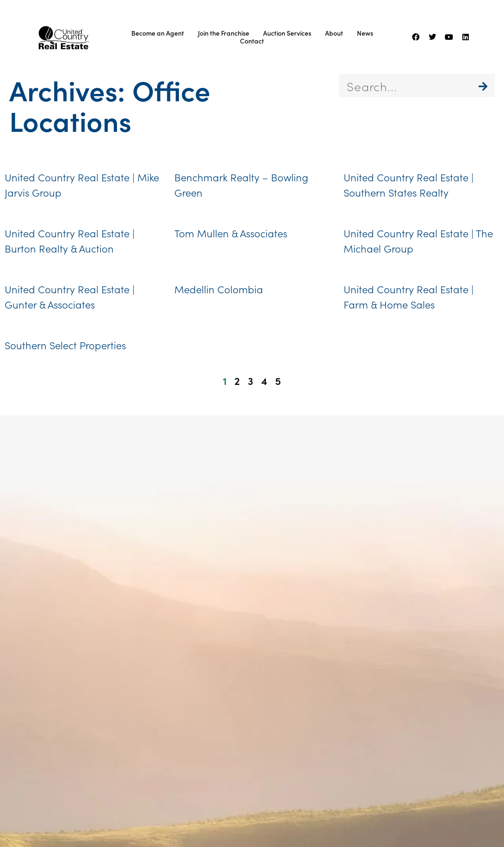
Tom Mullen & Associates (231, 233)
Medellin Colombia (219, 289)
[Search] (483, 86)
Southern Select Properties (65, 345)
